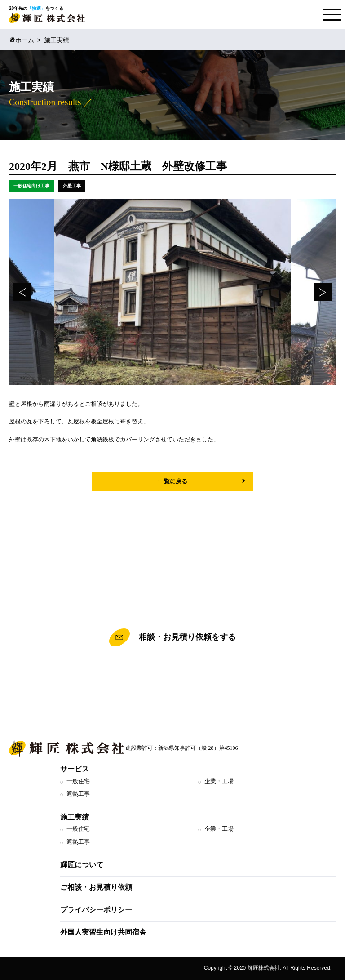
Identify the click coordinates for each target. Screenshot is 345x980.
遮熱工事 (78, 794)
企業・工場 (219, 781)
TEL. (172, 678)
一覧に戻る (173, 481)
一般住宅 (78, 781)
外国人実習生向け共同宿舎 (103, 932)
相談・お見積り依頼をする (172, 637)
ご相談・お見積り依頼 (96, 887)
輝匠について (82, 865)
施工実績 (75, 817)
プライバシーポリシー (96, 910)
